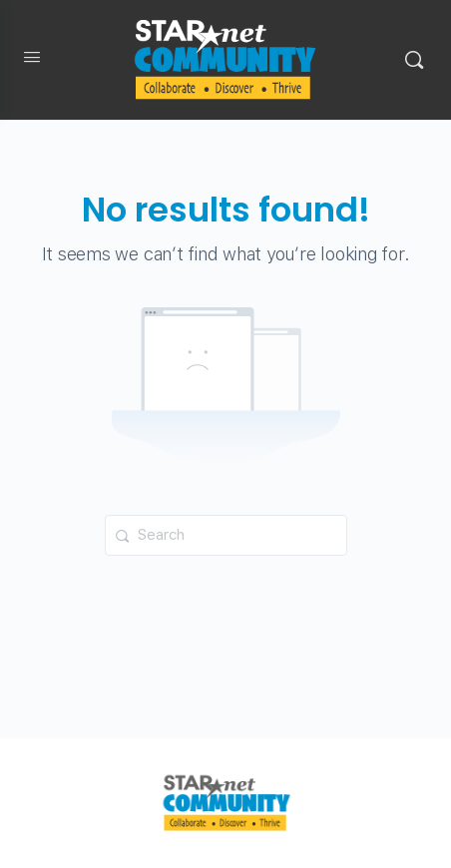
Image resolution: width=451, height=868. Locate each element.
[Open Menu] (32, 61)
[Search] (414, 60)
